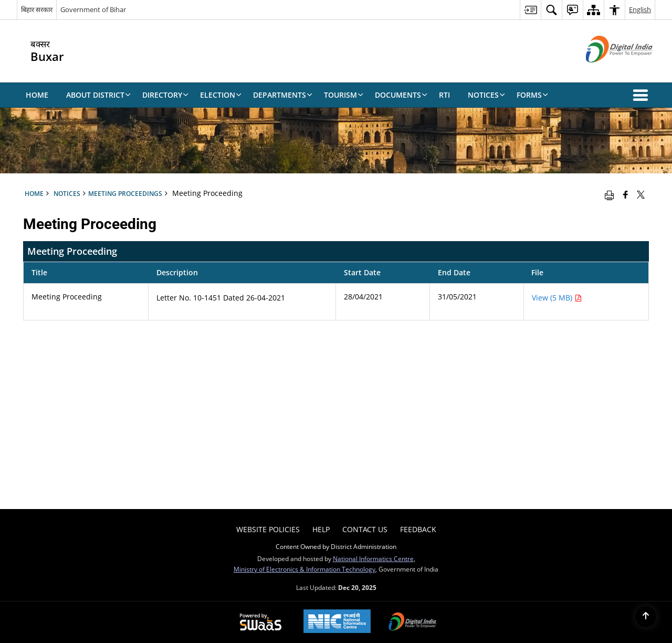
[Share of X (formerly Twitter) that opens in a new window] (641, 194)
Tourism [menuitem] (344, 95)
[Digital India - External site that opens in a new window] (606, 71)
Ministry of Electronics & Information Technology (304, 569)
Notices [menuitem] (486, 95)
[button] (643, 95)
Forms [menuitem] (532, 95)
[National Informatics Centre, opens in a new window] (337, 622)
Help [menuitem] (321, 529)
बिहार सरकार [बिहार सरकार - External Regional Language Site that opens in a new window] (37, 9)
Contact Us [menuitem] (365, 529)
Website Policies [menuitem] (268, 529)
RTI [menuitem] (444, 95)
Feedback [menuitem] (418, 529)
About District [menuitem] (98, 95)
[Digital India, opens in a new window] (413, 623)
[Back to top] (646, 617)
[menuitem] (530, 10)
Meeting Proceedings (125, 193)
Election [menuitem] (221, 95)
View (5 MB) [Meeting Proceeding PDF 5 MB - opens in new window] (557, 298)
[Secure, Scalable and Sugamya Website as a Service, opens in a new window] (261, 623)
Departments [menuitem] (283, 95)
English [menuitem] (640, 9)
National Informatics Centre (373, 558)
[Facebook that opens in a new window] (626, 194)
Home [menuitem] (37, 95)
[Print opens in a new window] (609, 194)
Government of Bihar (93, 9)
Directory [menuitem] (165, 95)
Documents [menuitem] (401, 95)
